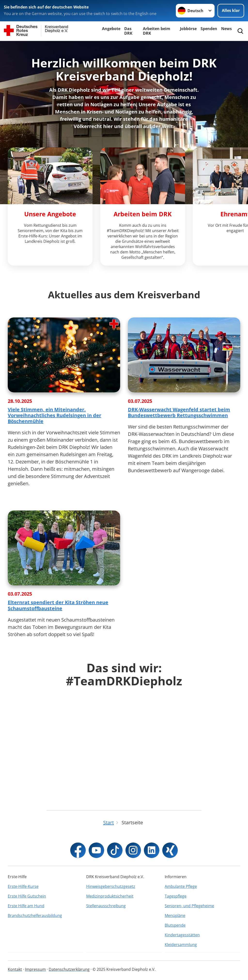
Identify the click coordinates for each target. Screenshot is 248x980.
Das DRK (128, 31)
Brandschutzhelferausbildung (35, 915)
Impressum (35, 969)
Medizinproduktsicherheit (110, 896)
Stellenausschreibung (106, 906)
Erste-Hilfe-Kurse (23, 886)
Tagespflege (176, 896)
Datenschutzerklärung (69, 969)
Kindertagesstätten (182, 935)
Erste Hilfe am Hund (26, 906)
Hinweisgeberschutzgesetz (111, 886)
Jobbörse (188, 29)
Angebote (111, 29)
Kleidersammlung (181, 945)
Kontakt (15, 969)
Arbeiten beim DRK (157, 31)
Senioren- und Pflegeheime (189, 906)
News (226, 29)
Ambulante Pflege (181, 886)
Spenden (209, 29)
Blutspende (175, 925)
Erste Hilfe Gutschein (27, 896)
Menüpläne (175, 915)
